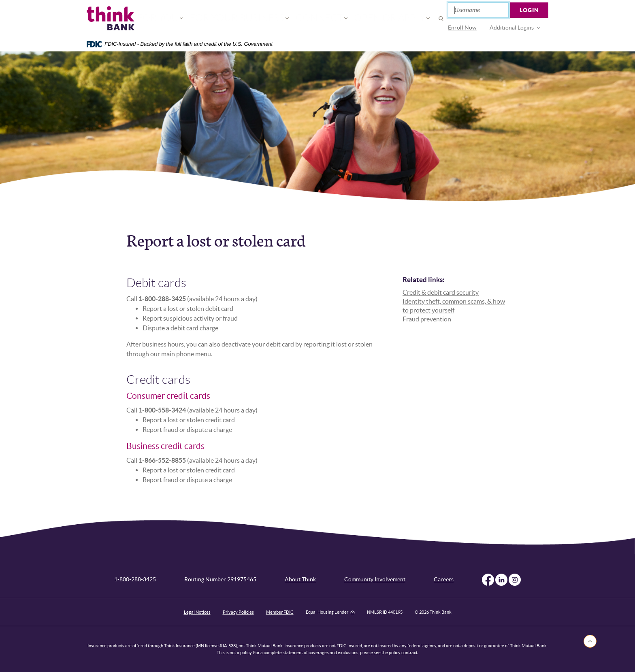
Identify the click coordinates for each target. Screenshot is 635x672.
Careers (444, 579)
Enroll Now (463, 28)
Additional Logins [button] (512, 28)
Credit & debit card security (441, 292)
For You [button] (189, 18)
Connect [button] (313, 18)
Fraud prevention (427, 319)
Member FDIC (280, 612)
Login (530, 10)
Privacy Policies (238, 612)
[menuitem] (463, 28)
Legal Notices (197, 612)
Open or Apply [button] (369, 18)
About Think (300, 579)
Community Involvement (375, 579)
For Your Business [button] (250, 18)
